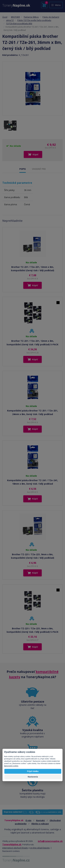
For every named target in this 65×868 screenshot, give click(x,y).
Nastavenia (33, 777)
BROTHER (15, 17)
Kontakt (40, 820)
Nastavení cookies (11, 851)
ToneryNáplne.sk (12, 844)
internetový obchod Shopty (15, 848)
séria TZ (10, 20)
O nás (28, 820)
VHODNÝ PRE (39, 169)
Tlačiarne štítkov (31, 17)
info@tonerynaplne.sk (50, 841)
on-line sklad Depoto (40, 848)
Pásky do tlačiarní (51, 17)
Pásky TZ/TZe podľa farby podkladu (34, 20)
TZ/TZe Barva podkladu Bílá (19, 23)
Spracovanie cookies (11, 766)
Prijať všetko (33, 771)
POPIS (23, 169)
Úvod (5, 17)
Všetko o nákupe (40, 824)
